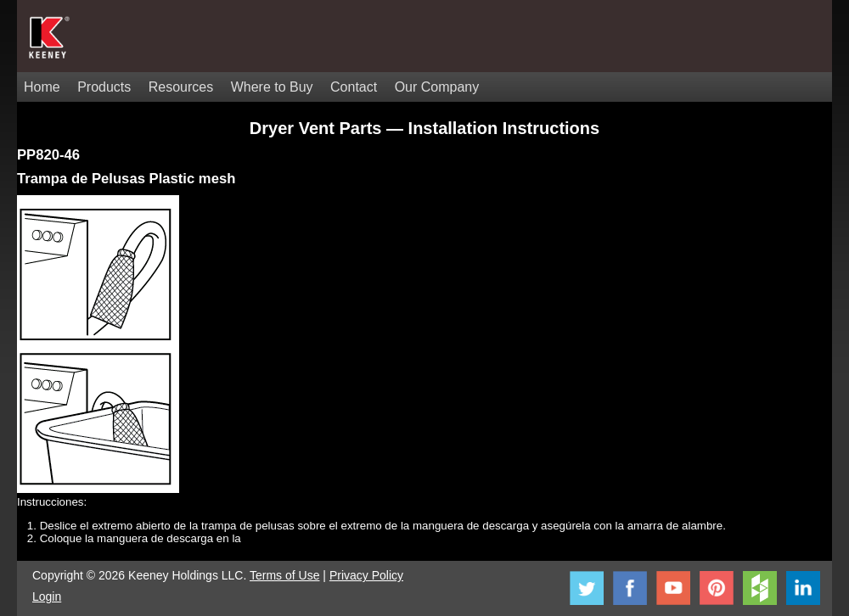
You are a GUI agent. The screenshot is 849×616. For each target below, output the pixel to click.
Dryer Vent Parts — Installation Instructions (424, 128)
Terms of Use (284, 575)
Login (47, 596)
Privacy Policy (366, 575)
